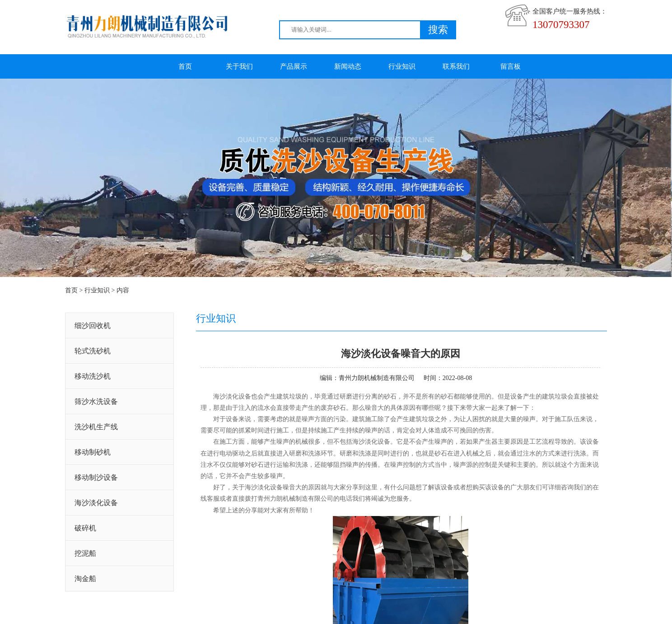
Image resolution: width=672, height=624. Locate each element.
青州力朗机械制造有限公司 (377, 378)
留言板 (511, 66)
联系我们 (456, 66)
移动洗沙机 (93, 376)
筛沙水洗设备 (96, 401)
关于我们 (239, 66)
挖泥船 (85, 553)
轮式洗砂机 (93, 351)
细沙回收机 (93, 326)
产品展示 (294, 66)
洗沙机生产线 (96, 427)
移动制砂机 (93, 452)
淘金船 (85, 579)
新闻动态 (348, 66)
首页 (185, 66)
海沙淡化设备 (96, 503)
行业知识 (402, 66)
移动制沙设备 (96, 477)
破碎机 (85, 528)
